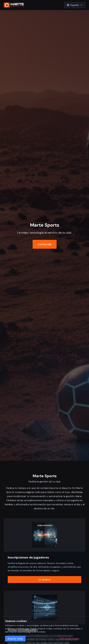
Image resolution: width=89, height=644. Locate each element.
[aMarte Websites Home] (14, 5)
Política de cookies (70, 639)
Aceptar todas (15, 639)
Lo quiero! (44, 580)
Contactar (45, 244)
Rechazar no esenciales (42, 639)
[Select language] (75, 5)
